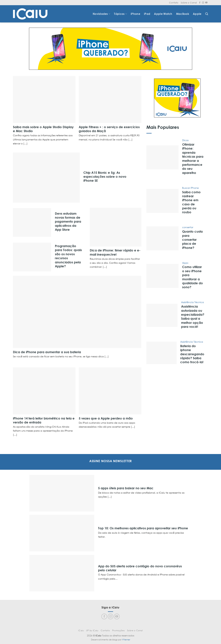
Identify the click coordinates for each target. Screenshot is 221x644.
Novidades (101, 14)
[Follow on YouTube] (206, 3)
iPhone (135, 14)
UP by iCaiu (92, 630)
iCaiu (81, 630)
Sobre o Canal (189, 3)
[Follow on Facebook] (200, 3)
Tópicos (120, 14)
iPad (147, 14)
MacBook (183, 14)
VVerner (126, 640)
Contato (174, 3)
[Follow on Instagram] (203, 3)
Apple (197, 14)
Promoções (119, 630)
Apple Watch (163, 14)
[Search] (207, 14)
